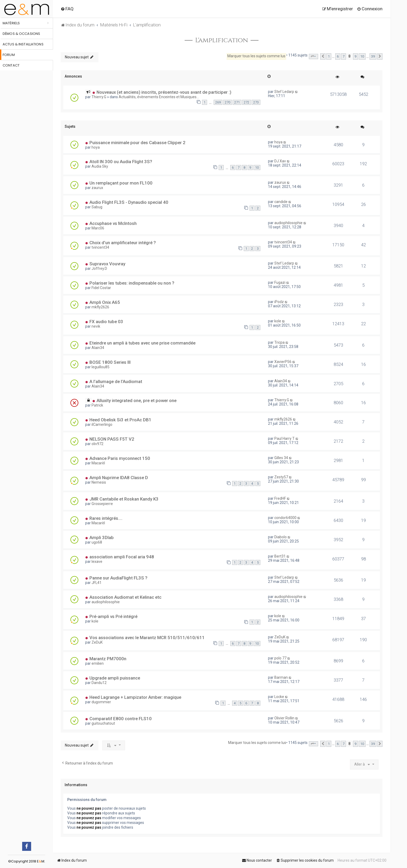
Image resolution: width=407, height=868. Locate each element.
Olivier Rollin (284, 718)
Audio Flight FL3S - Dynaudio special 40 (129, 202)
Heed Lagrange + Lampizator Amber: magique (135, 697)
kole (278, 321)
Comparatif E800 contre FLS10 (121, 719)
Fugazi (280, 282)
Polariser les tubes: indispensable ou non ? (132, 283)
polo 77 (280, 658)
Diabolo (281, 537)
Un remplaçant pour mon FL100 (121, 183)
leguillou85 (100, 367)
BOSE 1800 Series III (110, 362)
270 (228, 102)
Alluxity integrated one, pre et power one (137, 400)
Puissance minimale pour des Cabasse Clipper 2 (137, 143)
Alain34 (98, 348)
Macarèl (98, 463)
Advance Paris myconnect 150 (120, 458)
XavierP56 (283, 362)
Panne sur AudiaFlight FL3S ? (118, 578)
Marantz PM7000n (108, 659)
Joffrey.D (99, 268)
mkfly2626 (100, 307)
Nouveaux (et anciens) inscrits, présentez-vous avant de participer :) (164, 92)
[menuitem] (67, 9)
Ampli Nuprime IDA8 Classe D (119, 478)
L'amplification (222, 40)
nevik (96, 326)
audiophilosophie (288, 223)
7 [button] (344, 56)
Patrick (97, 405)
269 (218, 102)
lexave (97, 562)
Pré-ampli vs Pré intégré (113, 616)
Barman (281, 677)
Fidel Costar (101, 288)
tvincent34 (100, 247)
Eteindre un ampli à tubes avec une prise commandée (142, 343)
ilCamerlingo (102, 424)
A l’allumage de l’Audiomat (116, 381)
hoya (96, 147)
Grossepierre (102, 504)
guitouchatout (103, 723)
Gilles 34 (281, 458)
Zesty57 (281, 477)
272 (246, 102)
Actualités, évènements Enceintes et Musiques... (159, 97)
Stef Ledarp (284, 92)
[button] (313, 56)
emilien (98, 663)
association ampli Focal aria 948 (122, 557)
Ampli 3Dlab (102, 537)
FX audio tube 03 (106, 322)
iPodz (279, 302)
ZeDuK (97, 642)
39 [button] (373, 56)
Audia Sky (100, 166)
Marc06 (98, 228)
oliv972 (97, 444)
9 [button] (355, 56)
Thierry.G (99, 97)
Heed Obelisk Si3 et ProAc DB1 (120, 420)
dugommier (101, 702)
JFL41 (97, 583)
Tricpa (279, 342)
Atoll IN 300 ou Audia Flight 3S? (121, 162)
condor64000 (285, 518)
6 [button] (338, 56)
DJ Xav (280, 161)
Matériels (11, 23)
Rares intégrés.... (106, 518)
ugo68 (97, 542)
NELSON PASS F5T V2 (112, 439)
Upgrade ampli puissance (115, 678)
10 (257, 168)
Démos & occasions (21, 34)
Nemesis (99, 482)
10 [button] (362, 56)
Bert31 (280, 556)
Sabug (97, 207)
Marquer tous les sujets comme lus (256, 56)
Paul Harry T (284, 438)
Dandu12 (99, 683)
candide (281, 202)
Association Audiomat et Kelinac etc (125, 597)
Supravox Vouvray (107, 264)
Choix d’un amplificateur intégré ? (123, 243)
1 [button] (329, 56)
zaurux (97, 188)
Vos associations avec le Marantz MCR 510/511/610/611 (147, 638)
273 (256, 102)
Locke (279, 697)
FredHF (280, 498)
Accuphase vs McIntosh (113, 223)
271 (237, 102)
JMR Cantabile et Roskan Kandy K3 (124, 499)
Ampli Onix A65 (105, 302)
